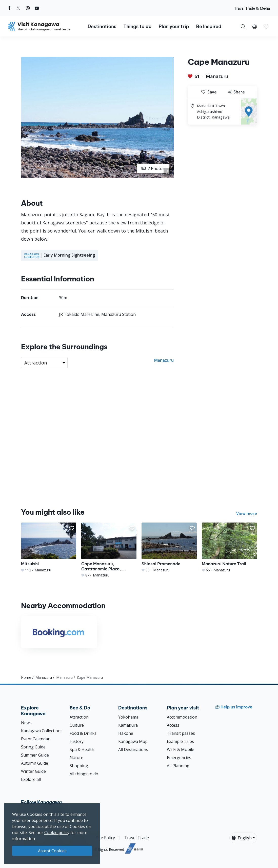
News (26, 723)
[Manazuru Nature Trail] (229, 548)
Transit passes (181, 733)
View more (247, 513)
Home (26, 677)
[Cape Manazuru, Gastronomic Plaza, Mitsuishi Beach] (109, 550)
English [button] (242, 838)
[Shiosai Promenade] (169, 548)
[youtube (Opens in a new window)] (37, 8)
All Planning (178, 766)
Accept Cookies (52, 851)
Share (236, 92)
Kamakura (128, 725)
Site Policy (105, 838)
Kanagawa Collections (42, 731)
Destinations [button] (102, 26)
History (77, 741)
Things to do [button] (137, 26)
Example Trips (180, 741)
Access (173, 725)
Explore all (31, 779)
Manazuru (217, 76)
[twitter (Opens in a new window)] (18, 8)
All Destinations (133, 749)
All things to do (84, 774)
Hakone (126, 733)
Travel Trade (137, 838)
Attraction (79, 717)
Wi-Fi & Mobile (181, 749)
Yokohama (128, 717)
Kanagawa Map (133, 741)
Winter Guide (33, 771)
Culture (77, 725)
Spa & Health (82, 749)
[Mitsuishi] (49, 548)
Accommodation (182, 717)
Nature (76, 758)
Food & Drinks (83, 733)
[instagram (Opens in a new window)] (28, 8)
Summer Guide (35, 755)
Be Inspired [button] (209, 26)
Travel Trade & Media (252, 8)
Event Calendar (35, 739)
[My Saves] (266, 26)
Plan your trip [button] (174, 26)
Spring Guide (33, 747)
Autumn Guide (35, 763)
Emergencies (179, 758)
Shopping (79, 766)
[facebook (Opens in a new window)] (9, 8)
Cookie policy (57, 833)
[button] (255, 26)
